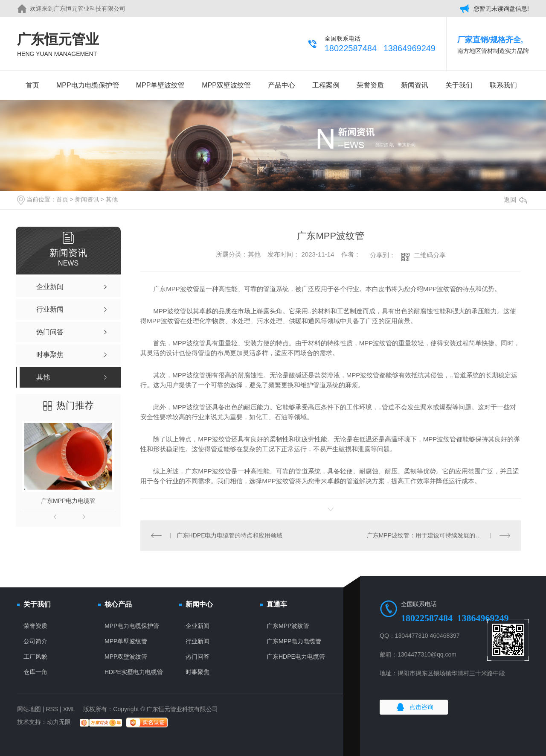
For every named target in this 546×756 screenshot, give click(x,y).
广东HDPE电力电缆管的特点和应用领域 (230, 535)
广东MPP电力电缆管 (68, 501)
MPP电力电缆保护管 (88, 85)
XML (69, 709)
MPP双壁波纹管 (226, 85)
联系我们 (503, 85)
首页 (32, 85)
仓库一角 (35, 672)
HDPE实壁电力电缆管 (134, 672)
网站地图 (29, 709)
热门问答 (197, 657)
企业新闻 (197, 626)
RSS (52, 709)
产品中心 (282, 85)
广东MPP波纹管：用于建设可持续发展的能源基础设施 (439, 535)
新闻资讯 (415, 85)
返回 (515, 200)
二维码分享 (430, 255)
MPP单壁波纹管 (161, 85)
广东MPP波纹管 (288, 626)
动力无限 (59, 722)
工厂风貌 (35, 657)
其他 (112, 199)
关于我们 (459, 85)
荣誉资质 (370, 85)
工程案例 (326, 85)
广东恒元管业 (58, 45)
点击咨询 (421, 707)
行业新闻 (197, 641)
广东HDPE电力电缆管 (296, 657)
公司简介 (35, 641)
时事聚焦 (197, 672)
